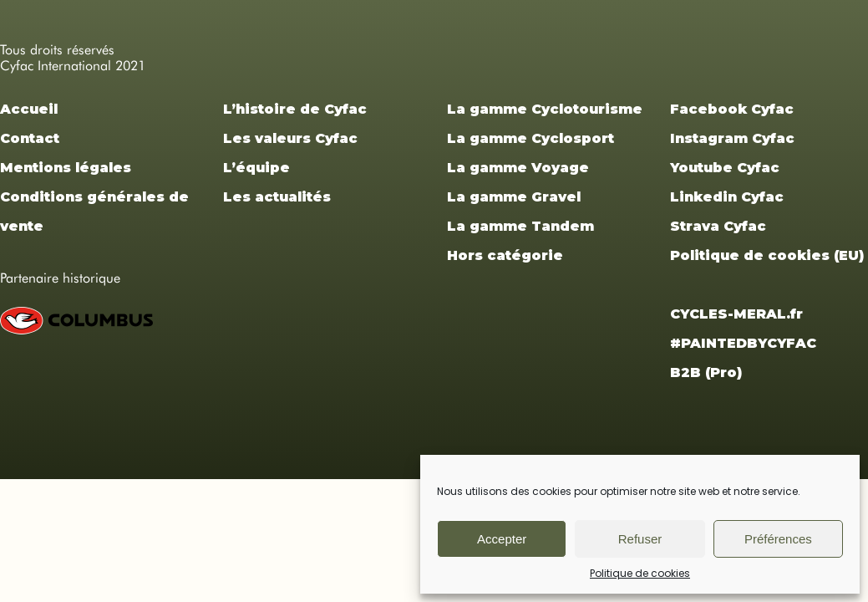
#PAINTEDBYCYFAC (743, 343)
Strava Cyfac (718, 226)
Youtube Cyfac (725, 168)
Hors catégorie (505, 255)
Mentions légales (66, 168)
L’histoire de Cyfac (295, 109)
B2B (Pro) (706, 372)
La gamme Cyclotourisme (545, 109)
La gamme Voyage (518, 168)
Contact (30, 138)
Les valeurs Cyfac (290, 138)
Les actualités (277, 197)
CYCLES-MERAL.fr (736, 314)
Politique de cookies (640, 573)
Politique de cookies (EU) (767, 255)
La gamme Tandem (520, 226)
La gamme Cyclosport (530, 138)
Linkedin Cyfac (727, 197)
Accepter (502, 539)
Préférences (778, 539)
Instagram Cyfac (732, 138)
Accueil (29, 109)
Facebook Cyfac (732, 109)
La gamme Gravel (514, 197)
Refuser (640, 539)
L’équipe (256, 168)
